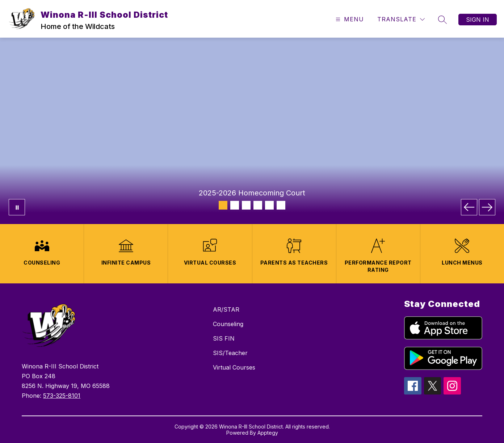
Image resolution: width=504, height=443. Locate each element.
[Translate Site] (401, 19)
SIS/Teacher (230, 353)
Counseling (228, 324)
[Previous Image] (469, 207)
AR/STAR (226, 309)
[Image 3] (246, 205)
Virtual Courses (234, 367)
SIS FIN (224, 338)
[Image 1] (223, 205)
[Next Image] (487, 207)
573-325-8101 (62, 396)
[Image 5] (269, 205)
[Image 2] (235, 205)
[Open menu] (349, 19)
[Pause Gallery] (17, 207)
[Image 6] (281, 205)
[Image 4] (258, 205)
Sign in (478, 20)
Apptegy (268, 433)
